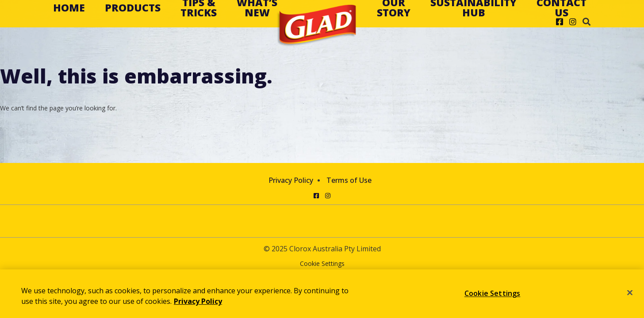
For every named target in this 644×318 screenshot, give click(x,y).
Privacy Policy (291, 180)
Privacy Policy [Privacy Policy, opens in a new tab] (198, 301)
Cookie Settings (322, 264)
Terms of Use (349, 180)
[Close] (630, 293)
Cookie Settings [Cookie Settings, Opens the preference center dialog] (492, 293)
